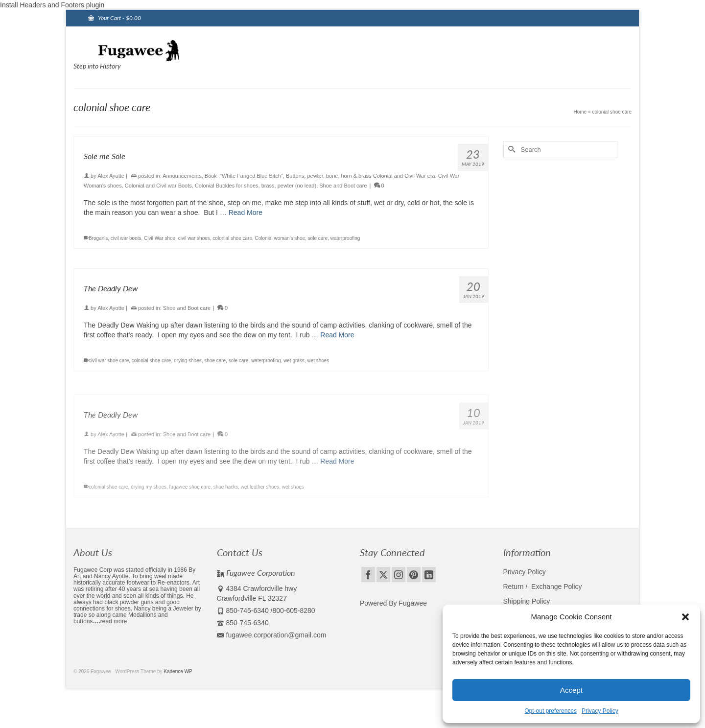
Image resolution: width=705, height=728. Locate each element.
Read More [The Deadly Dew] (337, 335)
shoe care (215, 361)
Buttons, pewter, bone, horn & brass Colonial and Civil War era (361, 176)
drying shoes (188, 361)
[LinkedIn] (429, 575)
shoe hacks (226, 492)
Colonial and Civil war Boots (158, 186)
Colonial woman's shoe (280, 238)
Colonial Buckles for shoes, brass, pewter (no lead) (256, 186)
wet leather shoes (260, 492)
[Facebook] (368, 575)
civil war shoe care (109, 361)
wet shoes (318, 361)
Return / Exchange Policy (543, 587)
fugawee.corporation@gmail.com (272, 635)
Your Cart (115, 18)
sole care (318, 238)
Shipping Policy (527, 601)
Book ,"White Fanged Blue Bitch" (244, 176)
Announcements (182, 176)
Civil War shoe (160, 238)
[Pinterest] (414, 575)
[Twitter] (383, 575)
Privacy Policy (600, 711)
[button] (685, 617)
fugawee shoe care (190, 492)
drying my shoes (149, 492)
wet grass (294, 361)
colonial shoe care (232, 238)
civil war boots (126, 238)
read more (114, 621)
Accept (571, 690)
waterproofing (345, 238)
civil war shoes (194, 238)
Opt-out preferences (551, 711)
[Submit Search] (511, 150)
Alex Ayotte (111, 176)
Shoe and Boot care (343, 186)
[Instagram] (399, 575)
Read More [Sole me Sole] (246, 212)
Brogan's (98, 238)
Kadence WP (178, 671)
